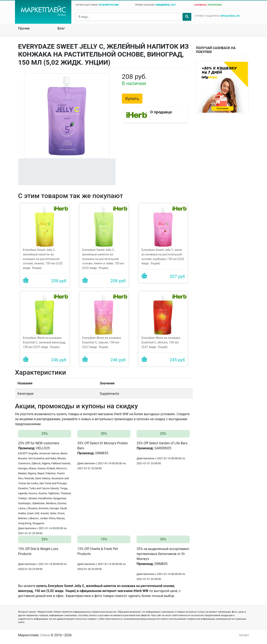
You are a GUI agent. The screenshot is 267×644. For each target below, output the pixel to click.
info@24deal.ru (230, 16)
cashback (200, 5)
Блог (61, 28)
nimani (244, 635)
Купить (132, 99)
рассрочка (215, 5)
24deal (45, 635)
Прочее (24, 28)
